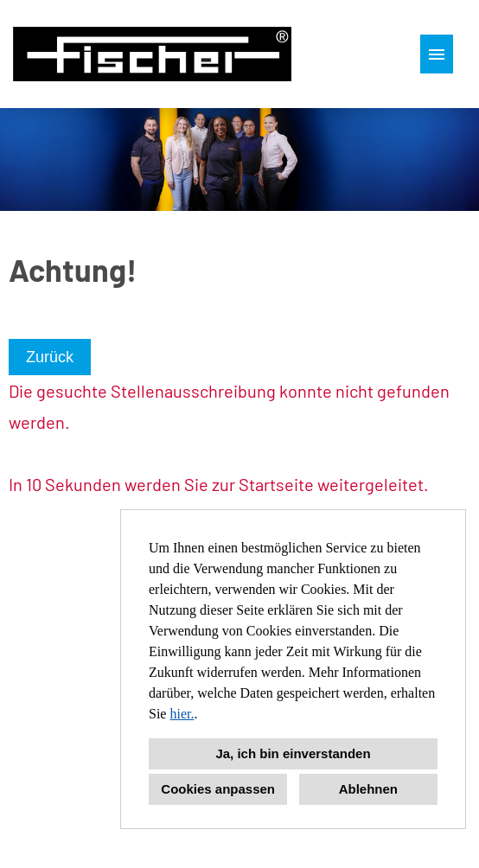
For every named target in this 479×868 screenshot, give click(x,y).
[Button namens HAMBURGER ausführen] (437, 54)
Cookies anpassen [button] (218, 789)
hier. (182, 714)
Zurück (50, 357)
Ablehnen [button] (368, 789)
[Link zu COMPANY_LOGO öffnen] (152, 54)
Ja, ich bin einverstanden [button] (293, 753)
